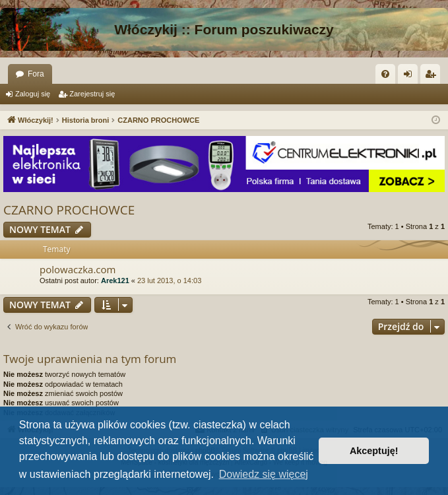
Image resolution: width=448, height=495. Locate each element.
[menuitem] (385, 74)
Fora (36, 74)
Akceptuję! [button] (374, 451)
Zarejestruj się (92, 94)
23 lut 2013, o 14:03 (169, 280)
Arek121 (115, 280)
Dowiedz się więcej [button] (264, 474)
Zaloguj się (33, 94)
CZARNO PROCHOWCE (69, 210)
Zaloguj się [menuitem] (411, 77)
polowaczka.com (78, 269)
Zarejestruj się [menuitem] (433, 77)
